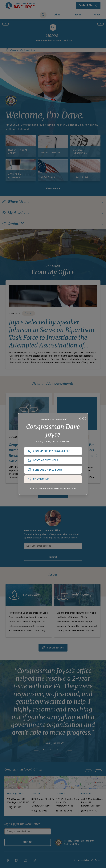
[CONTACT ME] (53, 479)
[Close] (83, 418)
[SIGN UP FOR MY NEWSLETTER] (53, 451)
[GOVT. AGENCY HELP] (53, 460)
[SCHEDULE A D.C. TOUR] (53, 470)
